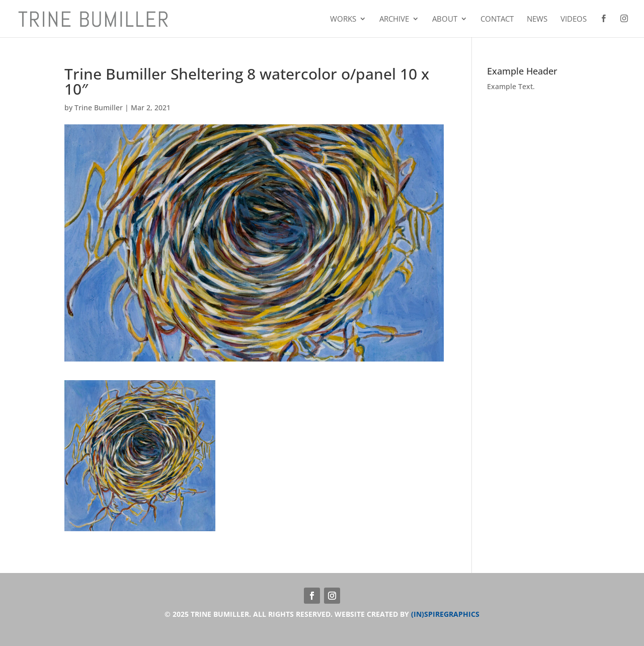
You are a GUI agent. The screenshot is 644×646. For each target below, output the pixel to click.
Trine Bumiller (99, 107)
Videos (574, 19)
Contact (497, 19)
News (537, 19)
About (445, 19)
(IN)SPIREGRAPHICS (445, 614)
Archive (394, 19)
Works (343, 19)
